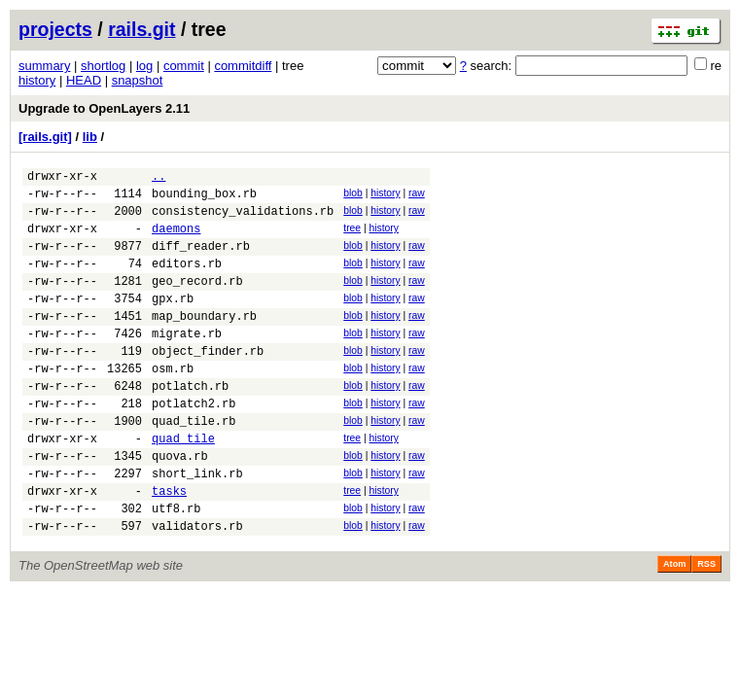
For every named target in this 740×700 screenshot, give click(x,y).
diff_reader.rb (201, 260)
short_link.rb (197, 525)
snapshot (138, 80)
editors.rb (187, 280)
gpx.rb (173, 321)
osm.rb (173, 403)
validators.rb (197, 587)
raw (417, 196)
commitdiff (243, 66)
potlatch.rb (190, 423)
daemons (176, 240)
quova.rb (180, 505)
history (37, 80)
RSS (706, 625)
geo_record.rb (197, 301)
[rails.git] (45, 137)
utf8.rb (176, 566)
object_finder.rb (208, 383)
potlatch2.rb (194, 444)
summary (44, 66)
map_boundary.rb (204, 342)
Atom (674, 625)
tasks (169, 546)
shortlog (103, 66)
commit (184, 66)
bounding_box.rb (204, 199)
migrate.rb (187, 362)
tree (352, 237)
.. (159, 178)
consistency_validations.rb (243, 219)
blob (353, 196)
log (144, 66)
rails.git (141, 29)
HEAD (84, 80)
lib (90, 137)
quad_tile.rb (194, 464)
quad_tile (183, 485)
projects (55, 29)
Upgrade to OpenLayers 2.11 (104, 108)
